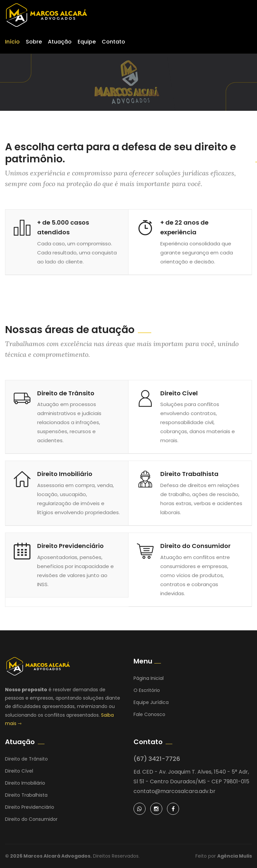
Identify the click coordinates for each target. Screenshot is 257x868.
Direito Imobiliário (65, 474)
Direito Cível (179, 393)
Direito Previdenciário (70, 546)
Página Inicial (149, 678)
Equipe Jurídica (151, 702)
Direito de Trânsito (66, 393)
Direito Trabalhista (189, 474)
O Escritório (147, 690)
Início (12, 42)
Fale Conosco (149, 714)
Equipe (87, 42)
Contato (113, 42)
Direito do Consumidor (195, 546)
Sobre (34, 42)
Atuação (60, 42)
